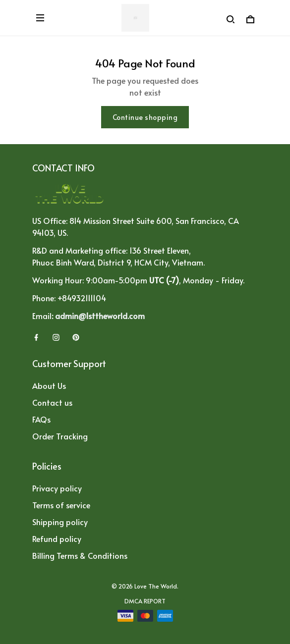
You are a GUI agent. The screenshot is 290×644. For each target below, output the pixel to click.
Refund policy (57, 538)
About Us (49, 385)
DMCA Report (145, 601)
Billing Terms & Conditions (80, 555)
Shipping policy (60, 522)
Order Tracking (60, 436)
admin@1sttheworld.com (100, 316)
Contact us (52, 402)
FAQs (41, 419)
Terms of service (61, 505)
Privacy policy (57, 488)
